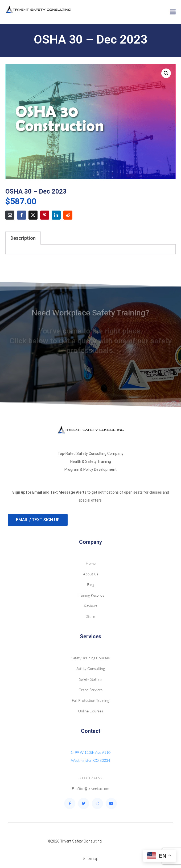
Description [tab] (23, 238)
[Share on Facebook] (22, 215)
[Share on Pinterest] (45, 215)
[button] (166, 73)
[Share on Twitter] (33, 215)
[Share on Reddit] (68, 215)
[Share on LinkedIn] (56, 215)
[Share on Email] (10, 215)
